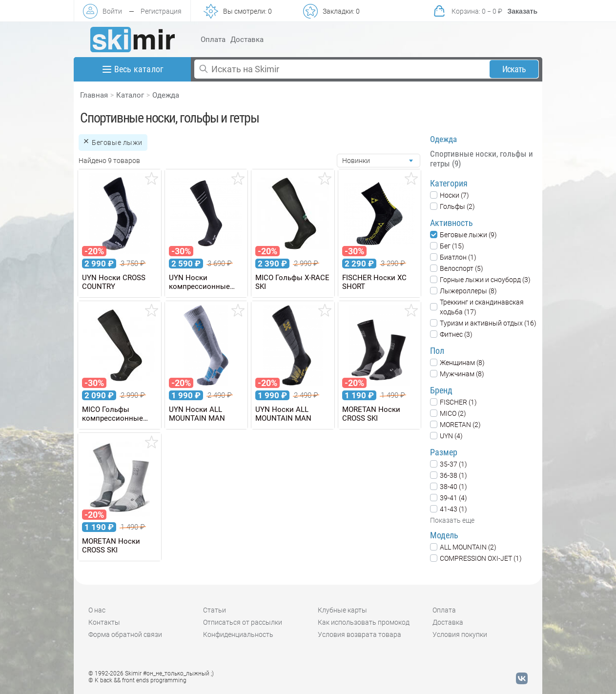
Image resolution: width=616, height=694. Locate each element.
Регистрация (161, 11)
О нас (97, 610)
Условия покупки (460, 634)
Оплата (213, 40)
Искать (514, 69)
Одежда (166, 95)
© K (137, 680)
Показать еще (452, 520)
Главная (94, 95)
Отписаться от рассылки (243, 622)
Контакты (104, 622)
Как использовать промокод (364, 622)
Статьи (215, 610)
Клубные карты (342, 610)
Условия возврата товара (359, 634)
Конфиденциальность (238, 634)
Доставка (247, 40)
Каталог (130, 95)
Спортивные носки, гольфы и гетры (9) (482, 159)
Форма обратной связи (125, 634)
